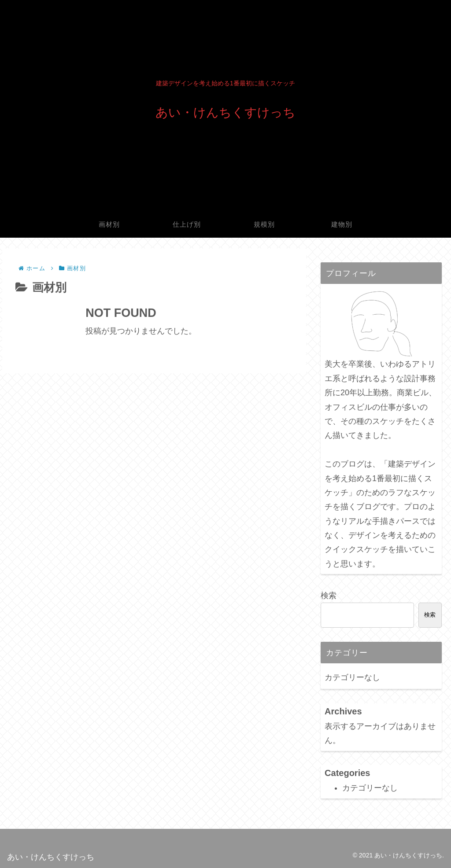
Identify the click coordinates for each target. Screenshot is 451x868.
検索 (329, 596)
